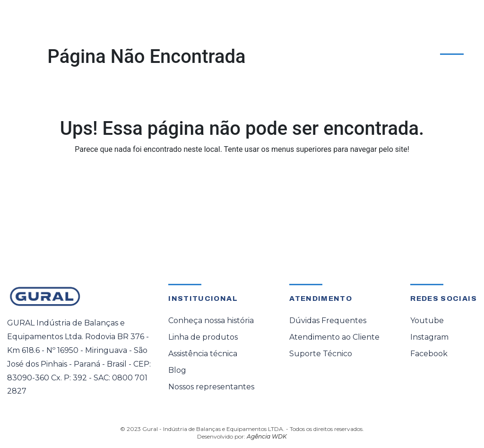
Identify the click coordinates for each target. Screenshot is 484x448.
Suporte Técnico (321, 354)
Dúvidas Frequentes (328, 321)
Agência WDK (267, 436)
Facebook (429, 354)
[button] (125, 39)
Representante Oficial (286, 43)
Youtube (427, 321)
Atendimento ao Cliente (424, 41)
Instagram (429, 337)
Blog (177, 370)
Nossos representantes (211, 387)
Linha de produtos (203, 337)
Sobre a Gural (354, 43)
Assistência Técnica (208, 43)
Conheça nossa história (211, 321)
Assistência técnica (203, 354)
